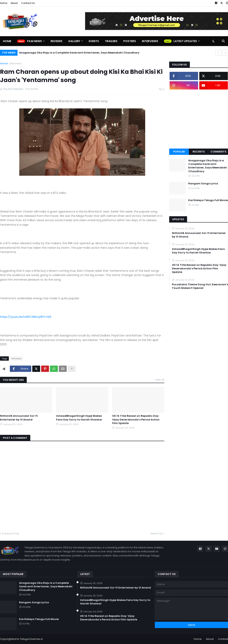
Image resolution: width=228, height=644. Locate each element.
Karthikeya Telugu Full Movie (39, 619)
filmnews (16, 63)
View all (160, 380)
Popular (179, 152)
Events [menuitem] (94, 41)
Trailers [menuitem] (111, 41)
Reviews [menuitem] (56, 41)
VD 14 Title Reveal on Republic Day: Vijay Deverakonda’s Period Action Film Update (136, 419)
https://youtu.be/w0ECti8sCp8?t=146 (26, 317)
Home (4, 3)
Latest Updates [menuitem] (185, 41)
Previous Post (11, 534)
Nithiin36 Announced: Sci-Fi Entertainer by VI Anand (19, 418)
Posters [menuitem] (130, 41)
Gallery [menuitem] (74, 41)
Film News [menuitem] (35, 41)
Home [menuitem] (7, 41)
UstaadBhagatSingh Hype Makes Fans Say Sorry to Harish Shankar (79, 418)
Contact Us (28, 3)
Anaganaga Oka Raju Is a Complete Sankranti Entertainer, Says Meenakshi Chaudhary (79, 53)
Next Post (156, 534)
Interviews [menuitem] (150, 41)
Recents (199, 152)
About (14, 3)
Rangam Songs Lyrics (34, 602)
